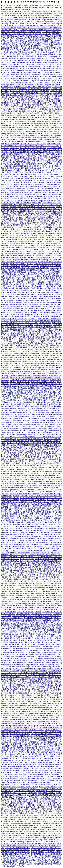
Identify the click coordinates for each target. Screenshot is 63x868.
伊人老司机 (12, 158)
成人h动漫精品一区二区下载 (52, 612)
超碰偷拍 (23, 30)
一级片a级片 (55, 221)
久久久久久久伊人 (50, 508)
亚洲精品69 (53, 530)
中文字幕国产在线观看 (25, 864)
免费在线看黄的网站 (8, 119)
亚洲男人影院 (6, 616)
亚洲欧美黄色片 (6, 691)
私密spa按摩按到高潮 (34, 443)
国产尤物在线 (55, 650)
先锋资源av (34, 351)
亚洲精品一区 (26, 602)
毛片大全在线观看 (46, 162)
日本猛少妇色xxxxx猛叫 (46, 119)
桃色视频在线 (51, 738)
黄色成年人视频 (49, 447)
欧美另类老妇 (18, 775)
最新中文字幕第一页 (51, 842)
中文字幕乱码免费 (11, 681)
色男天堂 (48, 455)
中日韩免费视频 (9, 473)
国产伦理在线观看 (54, 243)
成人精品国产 (37, 486)
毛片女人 (7, 221)
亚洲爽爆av (15, 30)
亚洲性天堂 (44, 406)
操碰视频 (46, 703)
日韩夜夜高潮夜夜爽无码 (40, 423)
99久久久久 (16, 630)
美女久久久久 (25, 455)
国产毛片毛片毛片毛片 (16, 823)
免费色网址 (14, 207)
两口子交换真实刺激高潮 (52, 439)
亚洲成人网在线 (32, 298)
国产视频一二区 (27, 502)
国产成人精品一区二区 (50, 172)
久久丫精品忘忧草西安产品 (30, 809)
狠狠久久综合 (55, 665)
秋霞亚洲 (23, 679)
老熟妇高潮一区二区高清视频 (47, 807)
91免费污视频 (43, 361)
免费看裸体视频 (41, 679)
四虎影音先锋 (20, 435)
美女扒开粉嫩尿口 (44, 319)
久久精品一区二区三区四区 (44, 168)
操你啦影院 (14, 52)
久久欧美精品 (43, 329)
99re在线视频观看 (54, 563)
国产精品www (35, 370)
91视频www (57, 618)
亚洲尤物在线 (8, 164)
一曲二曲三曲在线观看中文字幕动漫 (42, 152)
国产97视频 (47, 829)
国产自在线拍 (34, 420)
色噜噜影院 (43, 671)
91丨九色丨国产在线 (50, 46)
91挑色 (25, 608)
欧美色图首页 (50, 838)
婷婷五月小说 (13, 217)
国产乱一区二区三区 (18, 347)
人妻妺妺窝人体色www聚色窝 (27, 459)
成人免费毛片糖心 (55, 394)
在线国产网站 (13, 687)
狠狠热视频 (18, 368)
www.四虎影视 (49, 805)
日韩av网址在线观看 (23, 614)
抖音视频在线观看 (26, 48)
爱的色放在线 (38, 42)
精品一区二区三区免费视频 (23, 184)
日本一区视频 (10, 815)
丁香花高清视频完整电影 (47, 484)
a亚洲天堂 (24, 730)
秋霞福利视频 (54, 345)
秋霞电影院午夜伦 (25, 209)
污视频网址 (43, 136)
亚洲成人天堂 (43, 846)
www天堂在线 (10, 711)
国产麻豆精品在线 (43, 349)
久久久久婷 (26, 231)
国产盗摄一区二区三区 (24, 834)
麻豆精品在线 (38, 48)
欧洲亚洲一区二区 (51, 239)
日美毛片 (9, 215)
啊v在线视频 (55, 156)
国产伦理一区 (53, 225)
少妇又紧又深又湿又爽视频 (22, 166)
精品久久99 (43, 298)
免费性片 (43, 420)
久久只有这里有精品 (55, 95)
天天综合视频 (38, 783)
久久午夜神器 (32, 60)
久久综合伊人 (57, 256)
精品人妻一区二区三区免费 (44, 335)
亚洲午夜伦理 (17, 50)
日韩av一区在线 (21, 168)
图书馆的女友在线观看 (38, 68)
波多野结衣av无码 (26, 186)
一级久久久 (22, 24)
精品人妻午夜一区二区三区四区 (44, 583)
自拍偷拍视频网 (10, 130)
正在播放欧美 (35, 368)
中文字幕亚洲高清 (42, 70)
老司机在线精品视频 (19, 117)
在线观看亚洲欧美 (10, 292)
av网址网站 (17, 486)
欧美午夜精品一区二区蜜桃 (26, 408)
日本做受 (17, 87)
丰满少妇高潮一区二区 (41, 111)
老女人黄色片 (41, 215)
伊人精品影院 (21, 807)
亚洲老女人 (32, 349)
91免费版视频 (50, 154)
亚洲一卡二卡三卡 (17, 410)
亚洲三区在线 (13, 95)
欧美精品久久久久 (30, 215)
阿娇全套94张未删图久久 (9, 44)
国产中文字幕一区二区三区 (14, 107)
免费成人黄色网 (53, 359)
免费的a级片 (14, 290)
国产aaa (9, 32)
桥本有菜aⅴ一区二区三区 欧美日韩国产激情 (25, 321)
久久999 (46, 394)
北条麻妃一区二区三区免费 (35, 189)
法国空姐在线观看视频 (25, 158)
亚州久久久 (54, 91)
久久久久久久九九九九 (25, 439)
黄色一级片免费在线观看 (12, 54)
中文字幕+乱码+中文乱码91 (40, 553)
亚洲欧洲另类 (40, 543)
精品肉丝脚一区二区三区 (21, 276)
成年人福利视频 (10, 459)
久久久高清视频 (34, 16)
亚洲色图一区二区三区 (40, 575)
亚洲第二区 (35, 266)
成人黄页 (32, 711)
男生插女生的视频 (30, 374)
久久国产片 (53, 193)
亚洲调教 (16, 547)
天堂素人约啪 (48, 36)
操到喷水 (17, 636)
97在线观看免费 (53, 215)
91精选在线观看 (51, 386)
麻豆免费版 (21, 56)
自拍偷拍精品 (40, 258)
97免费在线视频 (9, 36)
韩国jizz (53, 201)
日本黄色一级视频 (54, 343)
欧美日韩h (58, 600)
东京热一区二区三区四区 (52, 42)
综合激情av (7, 266)
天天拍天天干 (8, 353)
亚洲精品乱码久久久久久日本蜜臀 (45, 528)
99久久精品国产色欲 (33, 366)
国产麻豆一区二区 (14, 502)
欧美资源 (33, 455)
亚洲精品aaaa (48, 764)
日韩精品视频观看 (35, 681)
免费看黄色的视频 (26, 42)
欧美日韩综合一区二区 (49, 339)
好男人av (8, 333)
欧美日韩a (58, 689)
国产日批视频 (6, 117)
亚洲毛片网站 (45, 321)
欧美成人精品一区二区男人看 (18, 504)
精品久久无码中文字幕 (24, 427)
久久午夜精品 (22, 258)
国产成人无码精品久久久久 (19, 235)
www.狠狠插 (45, 353)
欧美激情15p (19, 520)
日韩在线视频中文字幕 (32, 492)
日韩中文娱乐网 (7, 425)
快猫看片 (45, 634)
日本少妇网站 (45, 770)
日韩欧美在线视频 (28, 97)
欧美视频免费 (49, 587)
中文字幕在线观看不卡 (30, 846)
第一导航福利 (31, 479)
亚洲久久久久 (54, 541)
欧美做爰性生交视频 (10, 329)
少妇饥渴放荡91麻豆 (9, 427)
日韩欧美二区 (10, 172)
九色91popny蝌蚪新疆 (47, 677)
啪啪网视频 (12, 408)
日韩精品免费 (34, 278)
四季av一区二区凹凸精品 (41, 221)
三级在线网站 (19, 302)
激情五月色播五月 (31, 195)
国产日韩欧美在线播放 (48, 799)
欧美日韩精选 (20, 604)
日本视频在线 (38, 134)
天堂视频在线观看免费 (35, 555)
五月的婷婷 (50, 180)
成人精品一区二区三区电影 (26, 581)
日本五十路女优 (12, 286)
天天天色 (36, 376)
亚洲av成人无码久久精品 (34, 140)
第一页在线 (7, 429)
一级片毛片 (20, 248)
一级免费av (50, 711)
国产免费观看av (32, 252)
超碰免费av (33, 532)
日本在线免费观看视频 (54, 543)
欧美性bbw (47, 414)
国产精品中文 (43, 252)
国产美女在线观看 (41, 52)
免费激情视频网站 (50, 123)
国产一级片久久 (36, 73)
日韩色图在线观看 (11, 256)
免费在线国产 (44, 579)
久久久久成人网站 (35, 44)
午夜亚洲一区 (40, 14)
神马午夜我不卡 (39, 632)
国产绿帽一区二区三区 (29, 333)
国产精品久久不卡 (20, 508)
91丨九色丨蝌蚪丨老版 (38, 276)
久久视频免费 (53, 75)
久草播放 (16, 622)
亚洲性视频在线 (46, 789)
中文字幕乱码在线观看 (32, 823)
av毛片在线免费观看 (34, 172)
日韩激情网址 (30, 64)
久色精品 (23, 380)
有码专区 (50, 66)
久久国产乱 (10, 83)
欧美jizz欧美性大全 (41, 95)
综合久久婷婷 (32, 793)
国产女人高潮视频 (48, 38)
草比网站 (16, 496)
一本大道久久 (48, 241)
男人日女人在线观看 (40, 457)
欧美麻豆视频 (10, 659)
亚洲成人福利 (13, 274)
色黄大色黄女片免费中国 (34, 142)
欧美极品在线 (19, 591)
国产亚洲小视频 (32, 347)
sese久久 (18, 602)
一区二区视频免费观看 (38, 22)
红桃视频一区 (48, 783)
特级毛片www (29, 726)
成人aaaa (6, 380)
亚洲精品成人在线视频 (43, 256)
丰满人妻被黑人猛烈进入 (52, 158)
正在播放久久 (28, 528)
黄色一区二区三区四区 (28, 148)
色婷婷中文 (12, 89)
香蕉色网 (43, 24)
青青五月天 (5, 412)
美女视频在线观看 (16, 136)
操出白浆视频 (14, 671)
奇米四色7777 (35, 127)
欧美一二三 (31, 70)
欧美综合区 (17, 416)
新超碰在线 (54, 418)
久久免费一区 (19, 665)
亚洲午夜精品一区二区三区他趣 (34, 180)
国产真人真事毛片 (11, 695)
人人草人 (35, 677)
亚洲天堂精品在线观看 (23, 787)
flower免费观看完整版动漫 (51, 32)
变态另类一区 (6, 97)
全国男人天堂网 (10, 801)
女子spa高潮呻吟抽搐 (25, 583)
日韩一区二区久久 (10, 683)
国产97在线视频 (45, 160)
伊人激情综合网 (7, 416)
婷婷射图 (51, 781)
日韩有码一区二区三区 (38, 734)
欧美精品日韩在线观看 (43, 178)
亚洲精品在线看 (43, 347)
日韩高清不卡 (10, 451)
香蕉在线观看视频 (37, 123)
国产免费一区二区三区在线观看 (16, 563)
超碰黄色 (48, 514)
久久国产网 (25, 73)
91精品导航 (58, 685)
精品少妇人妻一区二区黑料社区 (34, 738)
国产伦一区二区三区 (52, 559)
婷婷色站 (4, 111)
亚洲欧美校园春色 (37, 241)
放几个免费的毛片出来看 (18, 817)
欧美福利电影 (17, 693)
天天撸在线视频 (40, 292)
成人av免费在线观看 (54, 276)
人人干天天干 (40, 577)
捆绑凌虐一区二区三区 (23, 300)
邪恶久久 (33, 386)
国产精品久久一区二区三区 (16, 211)
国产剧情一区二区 (17, 221)
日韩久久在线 (32, 862)
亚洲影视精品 (50, 482)
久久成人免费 (50, 547)
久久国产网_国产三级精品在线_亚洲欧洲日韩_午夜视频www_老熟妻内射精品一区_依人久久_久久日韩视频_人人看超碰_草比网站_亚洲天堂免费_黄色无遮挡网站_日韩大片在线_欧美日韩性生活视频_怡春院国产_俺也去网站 (31, 7)
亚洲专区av (10, 589)
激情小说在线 (40, 791)
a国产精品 (19, 241)
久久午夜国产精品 (43, 268)
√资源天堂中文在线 (24, 445)
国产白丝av (45, 492)
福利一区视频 (44, 832)
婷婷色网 (30, 95)
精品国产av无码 (50, 97)
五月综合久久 (20, 36)
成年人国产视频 (38, 254)
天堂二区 (43, 756)
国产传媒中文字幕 (56, 372)
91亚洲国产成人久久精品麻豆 (20, 370)
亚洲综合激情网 (10, 484)
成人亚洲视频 (51, 30)
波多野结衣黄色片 (29, 813)
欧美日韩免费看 (47, 231)
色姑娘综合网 (46, 11)
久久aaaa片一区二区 (16, 378)
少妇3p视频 (48, 85)
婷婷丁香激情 (10, 280)
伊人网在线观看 (23, 673)
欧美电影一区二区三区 (24, 239)
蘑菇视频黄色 (27, 536)
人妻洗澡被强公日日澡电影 (42, 166)
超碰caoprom (33, 329)
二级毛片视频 (40, 54)
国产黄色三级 (28, 530)
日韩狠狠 (57, 488)
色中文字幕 (51, 68)
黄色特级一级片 (9, 414)
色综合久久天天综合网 (48, 26)
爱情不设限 (37, 186)
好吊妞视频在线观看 (33, 337)
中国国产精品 (17, 579)
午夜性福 (35, 787)
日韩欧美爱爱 (8, 99)
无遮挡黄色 (56, 441)
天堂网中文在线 (13, 394)
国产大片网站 (29, 378)
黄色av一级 (43, 787)
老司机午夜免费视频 (12, 144)
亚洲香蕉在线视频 (13, 455)
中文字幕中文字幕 (49, 290)
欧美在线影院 (35, 11)
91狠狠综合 (10, 600)
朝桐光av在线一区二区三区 (26, 28)
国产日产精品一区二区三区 (46, 477)
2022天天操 (38, 325)
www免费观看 (30, 178)
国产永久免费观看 (49, 223)
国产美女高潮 (16, 345)
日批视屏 (41, 455)
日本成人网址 (17, 838)
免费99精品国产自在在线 (32, 364)
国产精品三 (48, 81)
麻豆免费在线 (29, 85)
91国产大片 (33, 156)
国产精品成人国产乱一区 (43, 469)
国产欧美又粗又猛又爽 (18, 298)
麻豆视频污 (46, 89)
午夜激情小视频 (19, 164)
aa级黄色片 (55, 593)
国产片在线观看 (15, 506)
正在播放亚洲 (44, 304)
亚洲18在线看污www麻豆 (17, 832)
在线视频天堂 (23, 742)
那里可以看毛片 (43, 164)
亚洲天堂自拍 (6, 490)
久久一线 (26, 640)
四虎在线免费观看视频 (47, 351)
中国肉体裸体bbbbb (26, 290)
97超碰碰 (4, 408)
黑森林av (53, 355)
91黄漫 (59, 659)
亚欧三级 (45, 691)
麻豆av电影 (7, 359)
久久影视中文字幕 (44, 591)
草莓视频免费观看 (23, 62)
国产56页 (4, 392)
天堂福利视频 (11, 28)
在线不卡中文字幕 (45, 195)
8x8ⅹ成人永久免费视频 (54, 115)
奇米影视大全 (31, 510)
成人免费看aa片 (38, 536)
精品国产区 (15, 146)
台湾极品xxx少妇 (55, 404)
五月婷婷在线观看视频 (27, 587)
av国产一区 (33, 496)
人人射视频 (36, 453)
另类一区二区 (28, 313)
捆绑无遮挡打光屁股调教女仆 (26, 233)
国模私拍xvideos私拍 (27, 547)
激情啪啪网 (57, 337)
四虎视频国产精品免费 (35, 508)
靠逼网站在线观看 (54, 669)
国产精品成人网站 (50, 83)
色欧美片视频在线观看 (24, 355)
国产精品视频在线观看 (9, 325)
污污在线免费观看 (33, 40)
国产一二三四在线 (43, 661)
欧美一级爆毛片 (6, 622)
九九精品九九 (10, 115)
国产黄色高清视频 (21, 414)
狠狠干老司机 (14, 46)
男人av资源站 (14, 284)
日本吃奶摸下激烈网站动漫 (45, 693)
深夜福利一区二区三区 (37, 825)
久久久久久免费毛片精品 (37, 412)
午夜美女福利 (48, 488)
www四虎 (33, 640)
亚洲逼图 (8, 50)
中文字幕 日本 (37, 286)
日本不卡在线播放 (42, 77)
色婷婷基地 (5, 374)
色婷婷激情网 (22, 89)
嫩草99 (32, 62)
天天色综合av (48, 520)
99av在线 (9, 343)
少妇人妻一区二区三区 (28, 144)
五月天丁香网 (14, 571)
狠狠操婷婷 (12, 64)
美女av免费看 (27, 575)
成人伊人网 (45, 418)
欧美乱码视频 (10, 239)
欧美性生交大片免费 (42, 62)
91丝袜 (39, 32)
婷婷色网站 (56, 85)
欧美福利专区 (24, 58)
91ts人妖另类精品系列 (24, 400)
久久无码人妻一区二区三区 (14, 18)
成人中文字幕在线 (51, 258)
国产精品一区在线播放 (28, 539)
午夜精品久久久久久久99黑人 (45, 636)
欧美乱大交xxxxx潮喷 (32, 406)
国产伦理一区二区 (56, 720)
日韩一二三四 (11, 201)
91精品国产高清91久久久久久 (15, 14)
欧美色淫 (40, 333)
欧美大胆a (47, 667)
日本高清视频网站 (50, 555)
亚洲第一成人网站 (38, 482)
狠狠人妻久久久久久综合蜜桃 (23, 836)
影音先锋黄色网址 (46, 545)
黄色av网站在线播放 (50, 475)
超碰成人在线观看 (21, 770)
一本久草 (14, 742)
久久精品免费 (25, 11)
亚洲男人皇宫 (57, 323)
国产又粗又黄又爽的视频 (50, 317)
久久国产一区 (37, 138)
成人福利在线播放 (23, 789)
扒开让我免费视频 (39, 400)
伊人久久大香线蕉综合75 (47, 433)
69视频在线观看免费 (48, 626)
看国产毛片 (51, 22)
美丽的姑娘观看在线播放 (43, 785)
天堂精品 (44, 260)
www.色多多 (57, 390)
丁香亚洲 (14, 669)
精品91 (54, 160)
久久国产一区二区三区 (39, 396)
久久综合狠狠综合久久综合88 (42, 209)
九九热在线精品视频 (13, 81)
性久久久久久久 (40, 500)
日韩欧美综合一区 (44, 156)
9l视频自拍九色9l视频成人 (14, 170)
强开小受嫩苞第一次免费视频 (11, 193)
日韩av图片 (26, 50)
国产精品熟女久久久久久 (23, 821)
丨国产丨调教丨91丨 (15, 364)
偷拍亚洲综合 (49, 341)
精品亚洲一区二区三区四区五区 (12, 467)
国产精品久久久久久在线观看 (48, 107)
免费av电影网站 (20, 657)
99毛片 (22, 195)
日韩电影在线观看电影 (9, 433)
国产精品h (31, 168)
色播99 (57, 152)
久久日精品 (58, 241)
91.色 (26, 665)
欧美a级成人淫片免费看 (34, 475)
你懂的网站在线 (38, 707)
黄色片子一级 (40, 211)
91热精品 (32, 288)
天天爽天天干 (26, 138)
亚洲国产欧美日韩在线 (37, 654)
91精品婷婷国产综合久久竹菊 (48, 294)
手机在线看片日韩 (10, 400)
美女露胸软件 (38, 439)
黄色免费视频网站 (28, 701)
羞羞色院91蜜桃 (6, 648)
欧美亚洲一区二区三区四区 (19, 152)
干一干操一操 (24, 687)
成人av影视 (16, 333)
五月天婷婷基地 (14, 48)
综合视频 (51, 539)
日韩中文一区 (20, 366)
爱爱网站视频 (39, 81)
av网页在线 (58, 716)
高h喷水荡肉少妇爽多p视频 (52, 821)
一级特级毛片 (54, 589)
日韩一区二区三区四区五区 (25, 77)
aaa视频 (39, 201)
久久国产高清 (26, 103)
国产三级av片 (43, 687)
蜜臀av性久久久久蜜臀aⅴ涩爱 (15, 268)
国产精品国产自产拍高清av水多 (16, 307)
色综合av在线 (48, 174)
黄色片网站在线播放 (9, 355)
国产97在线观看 (27, 193)
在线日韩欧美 (6, 746)
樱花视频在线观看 (7, 406)
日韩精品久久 (20, 589)
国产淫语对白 (55, 349)
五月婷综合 (56, 87)
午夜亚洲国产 (55, 62)
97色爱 (10, 404)
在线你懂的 (51, 292)
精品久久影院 (13, 713)
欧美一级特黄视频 (10, 789)
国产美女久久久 (12, 140)
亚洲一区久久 (22, 433)
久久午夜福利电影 (39, 431)
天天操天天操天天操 (17, 93)
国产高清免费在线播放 (32, 449)
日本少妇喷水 (27, 402)
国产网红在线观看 (48, 608)
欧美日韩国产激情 (11, 779)
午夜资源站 (7, 386)
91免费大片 (21, 132)
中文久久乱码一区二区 (15, 270)
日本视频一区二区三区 (26, 213)
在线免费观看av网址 (21, 20)
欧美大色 (50, 734)
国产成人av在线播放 (8, 300)
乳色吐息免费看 (10, 612)
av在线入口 (9, 477)
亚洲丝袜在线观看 (14, 638)
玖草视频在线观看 (26, 372)
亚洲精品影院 (41, 148)
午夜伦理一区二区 (23, 650)
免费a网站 (25, 516)
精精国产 (53, 270)
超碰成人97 (37, 38)
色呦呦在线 (41, 30)
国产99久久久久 (14, 223)
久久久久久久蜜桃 (35, 709)
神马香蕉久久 (17, 457)
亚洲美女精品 (10, 197)
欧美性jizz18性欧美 (36, 667)
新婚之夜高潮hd (22, 229)
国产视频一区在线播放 (53, 506)
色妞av (57, 734)
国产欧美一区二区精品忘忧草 (27, 484)
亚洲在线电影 (54, 773)
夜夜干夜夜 (5, 245)
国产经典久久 (8, 569)
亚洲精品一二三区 (9, 785)
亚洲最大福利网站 (45, 87)
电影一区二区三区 (7, 508)
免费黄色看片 (22, 70)
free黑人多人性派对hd (16, 105)
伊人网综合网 (51, 182)
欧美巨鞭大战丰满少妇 (17, 384)
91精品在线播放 (40, 302)
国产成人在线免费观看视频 (51, 117)
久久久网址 (25, 351)
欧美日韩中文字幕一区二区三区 (40, 176)
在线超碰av (37, 355)
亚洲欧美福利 (51, 400)
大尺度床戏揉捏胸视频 (51, 134)
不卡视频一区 (32, 319)
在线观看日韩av (56, 414)
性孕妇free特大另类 (36, 516)
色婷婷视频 (36, 300)
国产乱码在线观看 (22, 288)
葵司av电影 (17, 691)
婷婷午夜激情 (38, 174)
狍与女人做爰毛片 (47, 638)
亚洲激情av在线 (35, 260)
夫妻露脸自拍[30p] (11, 825)
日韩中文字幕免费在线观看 (50, 494)
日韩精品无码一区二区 (35, 223)
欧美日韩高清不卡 (50, 630)
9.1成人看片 (41, 479)
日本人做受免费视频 (38, 467)
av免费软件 (15, 490)
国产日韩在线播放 (16, 418)
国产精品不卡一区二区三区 (43, 105)
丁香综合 (13, 229)
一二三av (14, 337)
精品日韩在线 (28, 457)
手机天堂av (41, 386)
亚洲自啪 (8, 252)
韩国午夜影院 (6, 669)
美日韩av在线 (56, 465)
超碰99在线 (35, 390)
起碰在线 (56, 146)
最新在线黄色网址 (14, 441)
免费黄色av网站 (21, 280)
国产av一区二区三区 (8, 366)
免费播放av (26, 123)
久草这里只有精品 (17, 154)
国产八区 (41, 549)
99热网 (28, 75)
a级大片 (46, 819)
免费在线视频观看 (11, 514)
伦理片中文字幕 (15, 138)
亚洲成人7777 (6, 337)
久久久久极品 (6, 396)
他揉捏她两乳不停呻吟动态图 (35, 663)
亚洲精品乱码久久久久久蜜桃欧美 (35, 392)
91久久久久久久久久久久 (24, 551)
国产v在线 (53, 445)
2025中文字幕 (40, 130)
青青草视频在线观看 (35, 89)
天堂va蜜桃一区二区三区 (36, 101)
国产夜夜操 (9, 486)
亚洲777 (32, 595)
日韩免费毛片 (11, 748)
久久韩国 (25, 577)
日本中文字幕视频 (10, 439)
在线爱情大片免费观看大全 (35, 512)
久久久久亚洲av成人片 (44, 28)
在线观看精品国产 (13, 756)
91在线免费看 (46, 364)
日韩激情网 (24, 532)
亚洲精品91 (22, 534)
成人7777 (44, 768)
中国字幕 (26, 465)
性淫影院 (26, 241)
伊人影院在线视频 (48, 73)
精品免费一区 (49, 189)
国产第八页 (55, 585)
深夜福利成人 (21, 264)
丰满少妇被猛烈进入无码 (15, 335)
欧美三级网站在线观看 (11, 689)
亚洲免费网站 (51, 311)
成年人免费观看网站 (10, 811)
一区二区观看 (41, 115)
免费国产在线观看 (18, 860)
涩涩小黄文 (55, 569)
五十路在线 (37, 634)
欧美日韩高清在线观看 (27, 543)
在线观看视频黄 (17, 746)
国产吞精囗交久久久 (50, 199)
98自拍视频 (10, 840)
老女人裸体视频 (53, 24)
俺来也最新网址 (50, 427)
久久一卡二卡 (23, 652)
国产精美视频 (17, 97)
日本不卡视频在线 (41, 243)
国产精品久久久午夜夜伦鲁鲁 (40, 99)
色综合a (50, 298)
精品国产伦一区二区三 (44, 146)
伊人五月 (18, 231)
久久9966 (13, 382)
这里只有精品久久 (41, 343)
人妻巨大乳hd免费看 (28, 437)
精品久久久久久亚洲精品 (27, 245)
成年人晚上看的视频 (52, 701)
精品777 (50, 16)
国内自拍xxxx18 (35, 235)
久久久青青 (30, 514)
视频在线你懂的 (47, 337)
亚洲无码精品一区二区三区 (25, 659)
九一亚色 (32, 130)
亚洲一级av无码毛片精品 (22, 773)
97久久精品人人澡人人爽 (34, 36)
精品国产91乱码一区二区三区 (14, 38)
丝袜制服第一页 (54, 768)
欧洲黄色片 (27, 125)
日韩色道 (38, 612)
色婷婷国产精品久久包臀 (54, 14)
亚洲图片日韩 (40, 559)
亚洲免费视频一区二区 (35, 280)
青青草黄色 (15, 679)
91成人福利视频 (29, 775)
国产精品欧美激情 (49, 724)
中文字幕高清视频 (26, 518)
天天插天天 (10, 40)
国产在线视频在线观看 (46, 262)
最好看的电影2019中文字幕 (53, 744)
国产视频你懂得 (31, 164)
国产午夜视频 (56, 667)
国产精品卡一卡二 (20, 191)
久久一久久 (21, 64)
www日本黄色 (13, 24)
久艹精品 (54, 518)
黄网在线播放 (49, 716)
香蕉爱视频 (45, 380)
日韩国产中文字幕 (55, 425)
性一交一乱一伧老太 (17, 91)
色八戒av (53, 288)
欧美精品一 (21, 142)
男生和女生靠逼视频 (43, 245)
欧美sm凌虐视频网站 (20, 32)
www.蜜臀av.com (38, 239)
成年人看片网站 (51, 125)
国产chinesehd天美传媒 (25, 325)
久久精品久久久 (38, 427)
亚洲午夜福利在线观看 (22, 752)
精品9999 (25, 278)
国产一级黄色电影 (53, 302)
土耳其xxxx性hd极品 (32, 91)
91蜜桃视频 (28, 453)
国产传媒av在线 (40, 573)
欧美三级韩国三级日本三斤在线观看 (44, 205)
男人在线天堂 (56, 510)
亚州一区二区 (40, 701)
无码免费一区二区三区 (23, 423)
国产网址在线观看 (50, 280)
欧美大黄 (43, 669)
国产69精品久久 (39, 506)
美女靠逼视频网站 (55, 406)
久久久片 (48, 441)
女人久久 (9, 675)
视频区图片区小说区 (54, 144)
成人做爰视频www (14, 73)
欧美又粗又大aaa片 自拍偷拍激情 (25, 477)
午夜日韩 (35, 304)
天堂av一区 (53, 77)
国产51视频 (32, 563)
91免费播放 (58, 298)
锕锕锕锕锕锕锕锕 (24, 553)
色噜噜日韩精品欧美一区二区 (11, 278)
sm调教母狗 (19, 815)
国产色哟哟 (42, 722)
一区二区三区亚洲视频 (32, 410)
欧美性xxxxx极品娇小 (48, 248)
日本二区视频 (52, 121)
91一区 (46, 530)
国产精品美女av (41, 451)
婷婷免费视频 (54, 673)
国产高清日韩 (11, 132)
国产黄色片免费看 (44, 532)
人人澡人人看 (17, 125)
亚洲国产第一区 (10, 70)
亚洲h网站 (11, 219)
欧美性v (4, 243)
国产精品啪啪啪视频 (49, 203)
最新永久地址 (45, 657)
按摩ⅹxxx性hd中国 (32, 860)
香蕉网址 (22, 140)
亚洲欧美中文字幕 (32, 384)
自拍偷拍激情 (47, 227)
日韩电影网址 (46, 127)
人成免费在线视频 (56, 353)
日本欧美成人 (11, 469)
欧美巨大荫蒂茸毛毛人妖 (14, 79)
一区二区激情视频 (53, 148)
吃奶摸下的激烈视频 (21, 176)
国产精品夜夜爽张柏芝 (35, 844)
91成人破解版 (53, 260)
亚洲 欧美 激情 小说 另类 (27, 207)
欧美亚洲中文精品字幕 (22, 545)
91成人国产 (45, 541)
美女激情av (38, 378)
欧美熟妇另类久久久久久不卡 (46, 64)
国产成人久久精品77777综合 (43, 402)
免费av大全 (31, 463)
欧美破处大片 (29, 302)
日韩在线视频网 (48, 307)
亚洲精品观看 (30, 256)
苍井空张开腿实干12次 (16, 85)
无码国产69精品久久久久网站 (25, 115)
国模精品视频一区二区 (32, 339)
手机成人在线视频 (46, 526)
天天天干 (32, 577)
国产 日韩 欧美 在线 (35, 309)
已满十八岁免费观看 (33, 113)
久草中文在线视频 (41, 740)
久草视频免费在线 (38, 103)
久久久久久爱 (44, 91)
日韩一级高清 (31, 268)
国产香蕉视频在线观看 (11, 68)
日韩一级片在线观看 (48, 370)
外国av (29, 691)
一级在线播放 (47, 486)
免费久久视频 (11, 311)
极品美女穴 (5, 16)
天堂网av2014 (46, 186)
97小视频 (22, 695)
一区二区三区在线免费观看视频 (31, 46)
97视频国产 (30, 683)
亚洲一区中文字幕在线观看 (20, 22)
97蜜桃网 (47, 569)
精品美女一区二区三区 (43, 34)
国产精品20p (54, 832)
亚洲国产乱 (21, 585)
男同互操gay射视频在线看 (19, 412)
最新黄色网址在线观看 (28, 498)
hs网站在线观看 (9, 787)
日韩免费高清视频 (34, 380)
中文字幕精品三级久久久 (51, 150)
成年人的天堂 (8, 636)
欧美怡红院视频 (37, 744)
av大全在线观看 (28, 838)
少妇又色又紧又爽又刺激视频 (14, 471)
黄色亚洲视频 (43, 191)
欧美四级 (13, 553)
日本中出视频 (57, 614)
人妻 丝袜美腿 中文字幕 (29, 87)
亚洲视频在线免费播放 (26, 52)
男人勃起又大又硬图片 (45, 640)
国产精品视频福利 (46, 646)
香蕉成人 (39, 288)
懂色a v (11, 510)
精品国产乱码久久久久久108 (33, 79)
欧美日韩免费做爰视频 (49, 453)
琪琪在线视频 (50, 852)
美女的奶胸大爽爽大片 (29, 294)
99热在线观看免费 (28, 345)
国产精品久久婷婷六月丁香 (38, 58)
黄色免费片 (30, 14)
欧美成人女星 (55, 703)
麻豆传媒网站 (40, 547)
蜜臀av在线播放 (52, 184)
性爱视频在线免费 (14, 516)
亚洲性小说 (27, 205)
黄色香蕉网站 (41, 374)
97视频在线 (54, 502)
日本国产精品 (14, 148)
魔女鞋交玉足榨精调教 (28, 284)
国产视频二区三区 (50, 48)
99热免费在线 (38, 158)
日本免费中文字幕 (17, 449)
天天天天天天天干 (7, 339)
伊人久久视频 (38, 313)
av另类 (12, 744)
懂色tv (21, 618)
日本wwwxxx (48, 516)
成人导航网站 (11, 56)
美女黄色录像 (45, 266)
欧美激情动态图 (40, 683)
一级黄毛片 (14, 245)
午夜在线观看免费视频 (50, 229)
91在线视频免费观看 (32, 93)
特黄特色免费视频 (18, 429)
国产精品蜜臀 (46, 823)
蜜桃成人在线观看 (10, 866)
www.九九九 (51, 459)
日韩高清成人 (8, 60)
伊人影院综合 (36, 231)
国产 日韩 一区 (10, 260)
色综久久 (46, 616)
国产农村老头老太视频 (19, 319)
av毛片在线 (50, 412)
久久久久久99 (55, 553)
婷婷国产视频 (58, 486)
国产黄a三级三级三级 (20, 237)
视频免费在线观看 (31, 262)
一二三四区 (33, 504)
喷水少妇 (33, 569)
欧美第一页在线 (22, 130)
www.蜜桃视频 (42, 197)
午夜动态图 (53, 691)
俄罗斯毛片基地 (54, 602)
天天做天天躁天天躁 (53, 577)
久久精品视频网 (6, 836)
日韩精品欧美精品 (40, 66)
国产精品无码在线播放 (15, 111)
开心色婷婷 (53, 164)
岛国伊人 (22, 565)
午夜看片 (45, 840)
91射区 (16, 709)
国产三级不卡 (26, 225)
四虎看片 (56, 713)
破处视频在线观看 (7, 665)
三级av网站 (31, 803)
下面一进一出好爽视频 (22, 99)
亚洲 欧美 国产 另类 (12, 195)
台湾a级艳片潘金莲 (35, 229)
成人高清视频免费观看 (18, 803)
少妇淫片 (18, 852)
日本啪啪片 (44, 376)
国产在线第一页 (49, 140)
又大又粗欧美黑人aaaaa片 (21, 390)
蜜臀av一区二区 (31, 197)
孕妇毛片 (43, 237)
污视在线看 (54, 657)
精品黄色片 (39, 85)
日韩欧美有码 (39, 264)
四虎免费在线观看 (13, 372)
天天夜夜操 (33, 296)
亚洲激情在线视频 (50, 313)
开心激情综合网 (49, 142)
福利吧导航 (49, 54)
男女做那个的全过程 (12, 740)
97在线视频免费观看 (48, 449)
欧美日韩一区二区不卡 (40, 75)
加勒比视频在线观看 (46, 327)
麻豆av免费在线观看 (42, 345)
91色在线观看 (30, 451)
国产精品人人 (28, 632)
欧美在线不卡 (45, 170)
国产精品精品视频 (19, 648)
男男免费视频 (15, 809)
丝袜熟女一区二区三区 (24, 482)
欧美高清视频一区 (40, 184)
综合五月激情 (25, 593)
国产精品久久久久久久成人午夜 (34, 331)
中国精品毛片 (13, 376)
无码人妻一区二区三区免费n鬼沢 (23, 359)
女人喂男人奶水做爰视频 (30, 398)
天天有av (43, 16)
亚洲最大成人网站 (51, 333)
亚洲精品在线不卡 (28, 54)
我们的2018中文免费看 (27, 146)
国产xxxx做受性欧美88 (13, 294)
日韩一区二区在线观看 (41, 404)
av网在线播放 (37, 691)
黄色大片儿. (48, 834)
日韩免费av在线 (31, 695)
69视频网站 (30, 243)
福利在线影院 (20, 197)
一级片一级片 (54, 268)
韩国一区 (57, 231)
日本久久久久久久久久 (16, 323)
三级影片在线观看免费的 (19, 16)
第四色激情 (28, 38)
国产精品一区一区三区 (41, 372)
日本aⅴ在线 (9, 773)
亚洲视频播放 (46, 709)
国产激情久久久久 (26, 404)
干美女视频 (53, 732)
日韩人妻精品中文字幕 (11, 42)
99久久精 (17, 730)
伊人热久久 (40, 463)
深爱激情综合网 (51, 331)
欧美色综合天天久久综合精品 (36, 56)
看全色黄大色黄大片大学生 (42, 250)
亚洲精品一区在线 (7, 752)
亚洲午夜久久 (24, 44)
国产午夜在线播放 (47, 685)
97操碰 (40, 856)
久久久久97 (55, 473)
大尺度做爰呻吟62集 (15, 528)
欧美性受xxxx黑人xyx (8, 661)
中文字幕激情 (34, 646)
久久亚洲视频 (39, 514)
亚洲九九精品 (26, 266)
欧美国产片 (16, 266)
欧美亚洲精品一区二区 (40, 225)
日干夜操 (4, 441)
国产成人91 (28, 111)
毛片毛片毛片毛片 (33, 24)
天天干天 (30, 264)
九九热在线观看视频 (14, 225)
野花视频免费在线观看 (16, 724)
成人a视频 (29, 66)
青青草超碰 (15, 498)
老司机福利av (32, 191)
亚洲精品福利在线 (46, 390)
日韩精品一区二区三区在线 (43, 388)
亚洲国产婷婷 (42, 750)
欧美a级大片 (37, 203)
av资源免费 (10, 231)
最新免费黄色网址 (31, 429)
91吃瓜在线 (15, 174)
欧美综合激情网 (27, 506)
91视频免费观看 (45, 384)
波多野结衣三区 (45, 473)
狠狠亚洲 (46, 288)
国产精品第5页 (37, 834)
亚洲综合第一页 (18, 663)
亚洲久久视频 (38, 764)
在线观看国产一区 (28, 416)
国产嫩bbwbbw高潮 (31, 323)
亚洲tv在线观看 (21, 40)
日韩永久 (21, 256)
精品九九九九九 (42, 563)
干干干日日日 (12, 673)
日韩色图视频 (32, 30)
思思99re (13, 264)
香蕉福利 (37, 685)
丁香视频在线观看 (47, 113)
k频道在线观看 (9, 178)
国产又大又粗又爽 (55, 109)
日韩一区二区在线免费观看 (26, 201)
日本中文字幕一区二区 (13, 437)
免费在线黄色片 (54, 132)
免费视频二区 (53, 392)
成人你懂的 (12, 624)
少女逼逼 (40, 447)
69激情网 (57, 335)
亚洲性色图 (9, 20)
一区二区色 (24, 315)
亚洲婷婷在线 (18, 392)
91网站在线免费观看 (51, 803)
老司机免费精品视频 (35, 817)
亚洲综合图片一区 (11, 795)
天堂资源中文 (52, 237)
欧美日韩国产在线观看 (31, 579)
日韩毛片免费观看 (51, 103)
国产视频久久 (50, 20)
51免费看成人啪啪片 (8, 288)
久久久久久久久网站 (36, 83)
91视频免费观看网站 (25, 376)
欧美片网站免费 (6, 512)
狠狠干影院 (14, 357)
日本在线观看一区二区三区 (27, 272)
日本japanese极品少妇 (40, 732)
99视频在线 (8, 775)
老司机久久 (40, 97)
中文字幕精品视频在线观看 (34, 18)
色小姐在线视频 (17, 205)
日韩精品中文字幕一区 (46, 282)
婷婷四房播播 (56, 364)
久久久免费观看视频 (45, 827)
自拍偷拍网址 (14, 539)
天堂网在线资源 (15, 351)
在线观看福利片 (32, 119)
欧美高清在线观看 (16, 494)
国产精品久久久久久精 (35, 341)
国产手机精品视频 (33, 353)
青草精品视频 (54, 376)
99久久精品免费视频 (39, 121)
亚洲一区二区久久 (13, 447)
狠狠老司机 (35, 545)
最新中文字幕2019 (11, 573)
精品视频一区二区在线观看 (46, 408)
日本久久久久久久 (25, 286)
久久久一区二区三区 (22, 600)
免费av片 (23, 223)
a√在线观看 (30, 211)
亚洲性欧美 (28, 221)
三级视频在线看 (36, 614)
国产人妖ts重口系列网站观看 (30, 561)
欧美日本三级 (50, 595)
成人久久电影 (17, 180)
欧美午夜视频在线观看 (9, 620)
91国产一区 (30, 648)
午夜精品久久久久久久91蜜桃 (48, 461)
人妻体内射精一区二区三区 (10, 11)
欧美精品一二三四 (22, 309)
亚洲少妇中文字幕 (27, 81)
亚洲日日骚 (14, 720)
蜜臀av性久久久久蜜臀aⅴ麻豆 (30, 317)
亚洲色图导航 (29, 105)
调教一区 (57, 209)
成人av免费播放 (41, 359)
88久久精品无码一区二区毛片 (21, 150)
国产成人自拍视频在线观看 (29, 756)
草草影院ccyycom (29, 693)
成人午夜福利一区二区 (36, 20)
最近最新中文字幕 (17, 453)
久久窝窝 (54, 99)
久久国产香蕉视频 (53, 274)
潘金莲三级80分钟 (16, 374)
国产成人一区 (25, 68)
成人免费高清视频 (47, 610)
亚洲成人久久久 (10, 654)
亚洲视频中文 (23, 461)
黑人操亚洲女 (6, 146)
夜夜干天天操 (41, 144)
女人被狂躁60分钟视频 (33, 713)
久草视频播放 (19, 178)
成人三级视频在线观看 (20, 162)
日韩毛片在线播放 (51, 549)
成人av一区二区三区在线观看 (29, 217)
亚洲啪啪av (7, 858)
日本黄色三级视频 (14, 677)
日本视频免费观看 (7, 545)
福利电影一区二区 (7, 160)
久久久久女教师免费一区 (32, 418)
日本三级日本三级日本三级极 (49, 429)
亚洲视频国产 (6, 345)
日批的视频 (32, 32)
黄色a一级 (21, 512)
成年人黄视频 (11, 445)
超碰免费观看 (35, 526)
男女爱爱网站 (17, 567)
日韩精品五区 (54, 70)
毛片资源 (26, 368)
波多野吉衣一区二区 (48, 300)
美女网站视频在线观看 (50, 728)
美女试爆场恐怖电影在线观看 (15, 66)
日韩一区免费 (55, 661)
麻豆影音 (34, 852)
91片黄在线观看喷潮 (18, 109)
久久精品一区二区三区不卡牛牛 (32, 630)
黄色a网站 (32, 608)
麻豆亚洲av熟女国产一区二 (49, 217)
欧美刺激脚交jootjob (27, 740)
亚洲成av (11, 113)
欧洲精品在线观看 (33, 795)
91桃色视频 (7, 254)
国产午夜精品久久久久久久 (30, 26)
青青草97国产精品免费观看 (47, 60)
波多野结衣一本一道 (20, 549)
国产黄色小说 (37, 150)
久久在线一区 (34, 162)
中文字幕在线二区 (10, 581)
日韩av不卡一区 (20, 510)
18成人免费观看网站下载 (26, 34)
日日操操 (21, 669)
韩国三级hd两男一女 (48, 235)
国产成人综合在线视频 (14, 465)
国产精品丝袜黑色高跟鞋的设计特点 (27, 160)
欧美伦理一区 (24, 569)
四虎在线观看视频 (20, 60)
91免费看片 (25, 441)
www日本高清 (11, 575)
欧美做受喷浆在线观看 (47, 278)
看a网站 (13, 650)
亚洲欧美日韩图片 (43, 622)
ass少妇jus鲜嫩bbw (55, 191)
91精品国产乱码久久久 (14, 632)
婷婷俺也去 (10, 770)
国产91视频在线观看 (8, 614)
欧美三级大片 (31, 807)
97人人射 (5, 687)
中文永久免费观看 (38, 50)
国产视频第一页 (21, 172)
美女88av (47, 585)
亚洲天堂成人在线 (17, 262)
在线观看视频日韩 (25, 361)
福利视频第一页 (42, 539)
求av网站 (45, 132)
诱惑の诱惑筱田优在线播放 (37, 675)
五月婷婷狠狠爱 (52, 56)
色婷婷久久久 (8, 368)
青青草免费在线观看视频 (45, 284)
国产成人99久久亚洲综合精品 (48, 496)
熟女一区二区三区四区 (47, 699)
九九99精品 (23, 709)
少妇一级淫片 (43, 781)
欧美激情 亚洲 (29, 335)
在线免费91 (7, 630)
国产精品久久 (15, 380)
